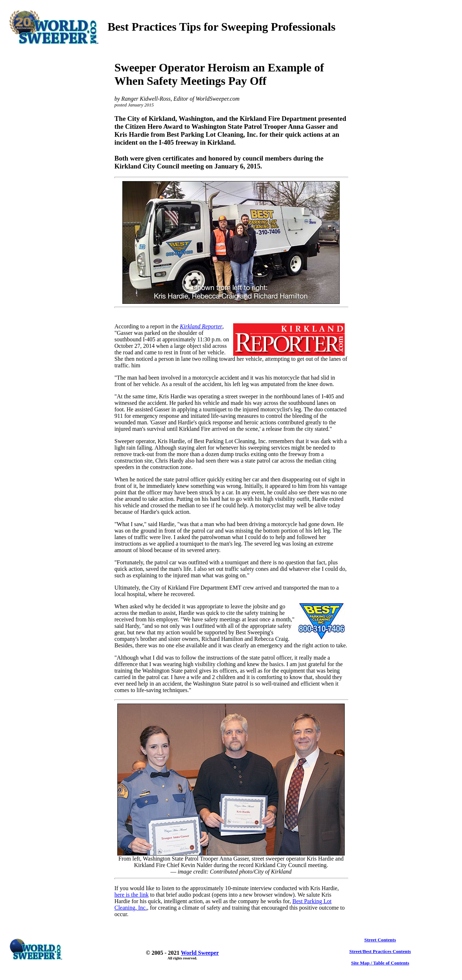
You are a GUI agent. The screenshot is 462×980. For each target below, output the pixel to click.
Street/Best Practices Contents (380, 951)
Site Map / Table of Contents (380, 963)
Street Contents (380, 940)
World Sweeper (200, 953)
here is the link (132, 895)
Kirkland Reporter (201, 326)
